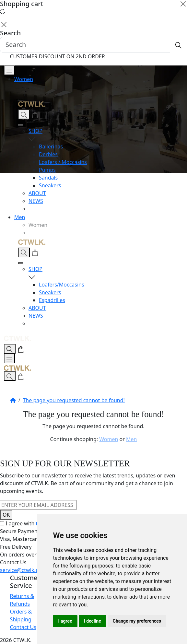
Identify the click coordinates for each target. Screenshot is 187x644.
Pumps (47, 170)
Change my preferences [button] (137, 621)
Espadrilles (52, 300)
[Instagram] (33, 209)
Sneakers (50, 185)
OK (6, 515)
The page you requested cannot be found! (74, 400)
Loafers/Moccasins (62, 285)
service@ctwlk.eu (21, 570)
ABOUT (37, 193)
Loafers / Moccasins (63, 162)
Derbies (48, 154)
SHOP (104, 135)
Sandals (48, 178)
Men (20, 217)
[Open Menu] (9, 70)
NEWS (36, 201)
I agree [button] (65, 621)
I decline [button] (93, 621)
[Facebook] (41, 209)
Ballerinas (51, 146)
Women (24, 79)
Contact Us (23, 627)
